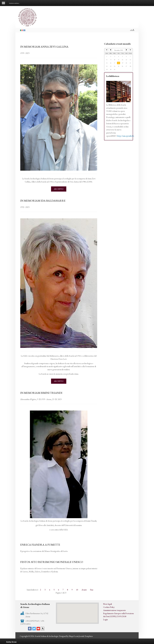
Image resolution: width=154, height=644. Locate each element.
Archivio (59, 189)
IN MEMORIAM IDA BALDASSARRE (43, 200)
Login (105, 619)
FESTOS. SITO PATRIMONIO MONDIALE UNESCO (52, 561)
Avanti (84, 589)
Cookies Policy (109, 607)
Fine (92, 589)
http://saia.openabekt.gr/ (127, 136)
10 (77, 589)
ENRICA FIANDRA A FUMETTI (40, 544)
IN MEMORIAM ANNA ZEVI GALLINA (44, 47)
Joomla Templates (86, 636)
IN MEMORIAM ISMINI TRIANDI (41, 392)
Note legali (108, 603)
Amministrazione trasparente (115, 610)
